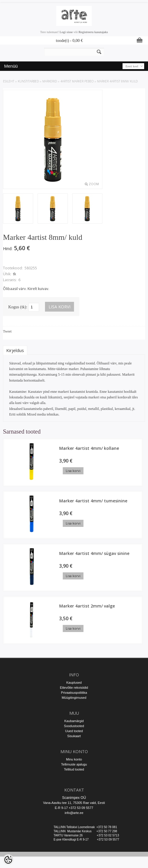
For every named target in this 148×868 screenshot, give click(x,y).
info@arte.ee (74, 813)
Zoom (94, 184)
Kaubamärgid (74, 721)
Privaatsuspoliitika (74, 693)
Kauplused (74, 683)
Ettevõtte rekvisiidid (74, 688)
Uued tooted (74, 731)
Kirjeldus (15, 350)
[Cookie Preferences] (8, 860)
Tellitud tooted (74, 769)
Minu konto (74, 759)
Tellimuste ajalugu (74, 764)
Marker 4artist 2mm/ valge (87, 606)
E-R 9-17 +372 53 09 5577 (74, 808)
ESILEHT (9, 81)
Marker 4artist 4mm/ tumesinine (93, 501)
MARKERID (50, 81)
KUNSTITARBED (28, 81)
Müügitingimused (74, 698)
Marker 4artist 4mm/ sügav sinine (94, 553)
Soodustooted (74, 726)
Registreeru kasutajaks (93, 32)
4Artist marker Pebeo (77, 81)
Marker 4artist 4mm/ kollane (89, 448)
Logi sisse (66, 32)
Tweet (7, 331)
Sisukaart (74, 736)
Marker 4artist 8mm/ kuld (117, 81)
